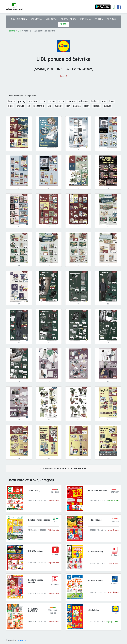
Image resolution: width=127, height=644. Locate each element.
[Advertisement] (63, 83)
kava (112, 101)
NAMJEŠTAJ (51, 19)
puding (22, 101)
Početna (11, 31)
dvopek (58, 106)
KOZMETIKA (36, 19)
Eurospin (115, 584)
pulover (107, 106)
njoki (11, 106)
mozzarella (39, 106)
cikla (43, 101)
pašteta (77, 106)
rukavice (83, 101)
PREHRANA (86, 19)
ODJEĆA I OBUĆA (69, 19)
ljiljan (87, 106)
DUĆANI (63, 24)
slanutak (72, 101)
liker (68, 106)
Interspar (55, 492)
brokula (20, 106)
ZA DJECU (111, 19)
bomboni (33, 101)
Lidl (19, 31)
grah (104, 101)
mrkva (52, 101)
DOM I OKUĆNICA (19, 19)
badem (95, 101)
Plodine (115, 521)
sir (29, 106)
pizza (61, 101)
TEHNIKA (99, 19)
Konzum (55, 554)
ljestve (12, 101)
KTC (56, 521)
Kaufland (115, 555)
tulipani (96, 106)
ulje (49, 106)
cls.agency (21, 640)
